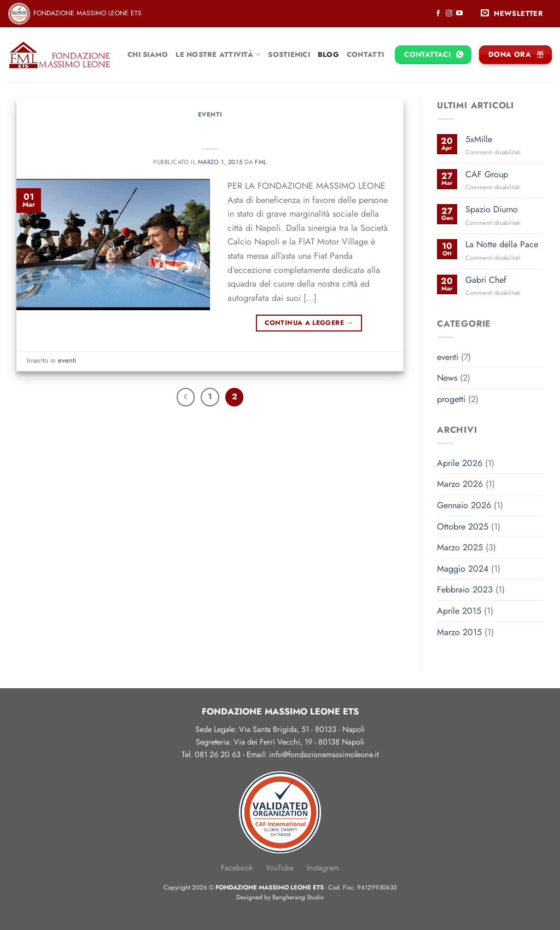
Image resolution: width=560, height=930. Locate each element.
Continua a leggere (309, 323)
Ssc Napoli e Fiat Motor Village (210, 130)
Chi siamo (148, 54)
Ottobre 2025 (463, 527)
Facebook (237, 868)
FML (261, 162)
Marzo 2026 (460, 484)
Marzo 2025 (460, 547)
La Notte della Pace (502, 244)
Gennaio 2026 (464, 505)
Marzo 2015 (459, 632)
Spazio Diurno (492, 209)
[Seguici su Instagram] (449, 14)
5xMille (479, 139)
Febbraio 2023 (465, 589)
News (447, 378)
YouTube (280, 868)
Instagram (323, 868)
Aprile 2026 (460, 463)
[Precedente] (186, 397)
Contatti (365, 54)
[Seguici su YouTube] (459, 14)
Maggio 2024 (463, 569)
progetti (451, 399)
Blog (328, 54)
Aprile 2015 (459, 611)
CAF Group (487, 174)
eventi (210, 114)
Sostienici (289, 54)
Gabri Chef (486, 280)
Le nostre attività (218, 55)
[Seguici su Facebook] (438, 14)
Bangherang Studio (298, 897)
